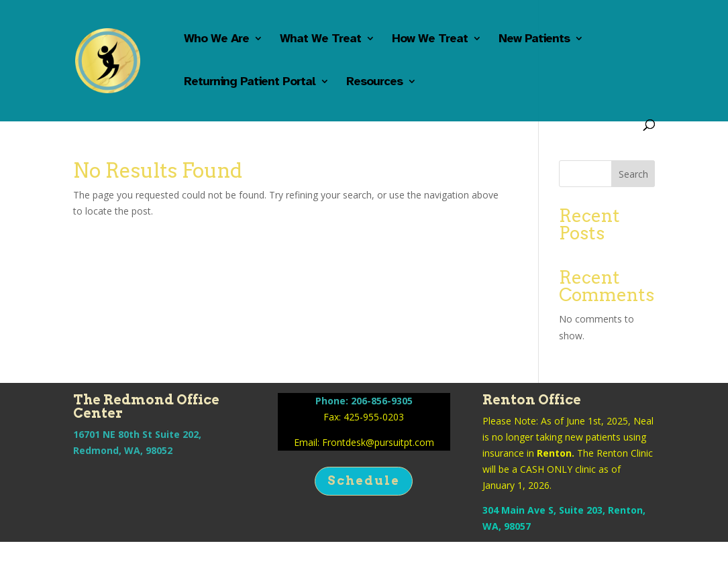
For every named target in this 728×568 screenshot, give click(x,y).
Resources (374, 82)
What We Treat (320, 40)
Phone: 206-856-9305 (364, 401)
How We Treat (430, 40)
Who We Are (216, 40)
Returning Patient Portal (250, 82)
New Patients (534, 40)
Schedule (364, 480)
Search (633, 174)
